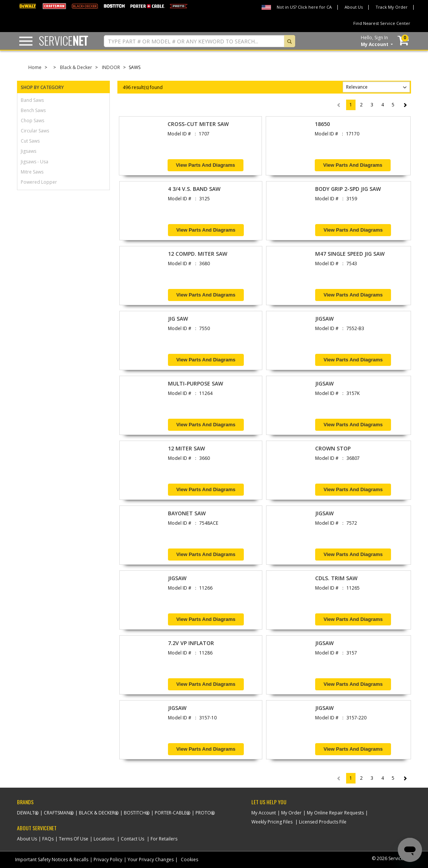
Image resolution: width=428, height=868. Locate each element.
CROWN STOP (333, 448)
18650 (322, 124)
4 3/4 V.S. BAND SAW (194, 189)
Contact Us (132, 839)
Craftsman (57, 813)
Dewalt (26, 813)
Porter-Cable (171, 813)
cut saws (30, 141)
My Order (291, 813)
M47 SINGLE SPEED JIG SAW (350, 254)
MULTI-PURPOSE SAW (196, 383)
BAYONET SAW (187, 513)
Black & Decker (76, 67)
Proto (203, 813)
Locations (104, 839)
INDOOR (111, 67)
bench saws (33, 110)
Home (35, 67)
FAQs (48, 839)
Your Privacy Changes (151, 860)
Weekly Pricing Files (272, 822)
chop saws (32, 121)
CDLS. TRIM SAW (336, 578)
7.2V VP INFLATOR (191, 643)
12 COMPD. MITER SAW (198, 254)
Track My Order (392, 7)
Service (63, 41)
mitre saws (32, 172)
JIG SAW (178, 319)
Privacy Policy (108, 860)
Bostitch (135, 813)
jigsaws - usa (35, 162)
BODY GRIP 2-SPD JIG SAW (348, 189)
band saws (32, 100)
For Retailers (164, 839)
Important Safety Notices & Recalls (52, 860)
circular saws (35, 131)
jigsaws (28, 151)
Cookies (189, 860)
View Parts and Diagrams (206, 165)
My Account (264, 813)
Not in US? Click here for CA (304, 7)
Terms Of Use (74, 839)
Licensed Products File (323, 822)
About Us (354, 7)
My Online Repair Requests (335, 813)
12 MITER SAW (186, 448)
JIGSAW (324, 319)
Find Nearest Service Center (382, 23)
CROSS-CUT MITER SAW (198, 124)
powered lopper (39, 182)
